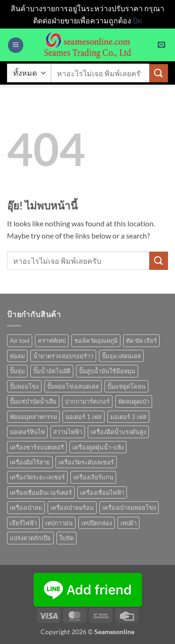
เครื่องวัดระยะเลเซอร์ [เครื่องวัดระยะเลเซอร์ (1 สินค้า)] (37, 477)
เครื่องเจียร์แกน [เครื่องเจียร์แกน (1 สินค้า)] (93, 477)
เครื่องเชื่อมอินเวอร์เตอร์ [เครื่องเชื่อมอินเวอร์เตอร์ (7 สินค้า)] (41, 492)
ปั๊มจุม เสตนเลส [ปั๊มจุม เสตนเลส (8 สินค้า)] (121, 356)
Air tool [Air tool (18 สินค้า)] (20, 340)
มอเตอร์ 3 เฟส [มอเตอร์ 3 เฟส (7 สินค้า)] (128, 417)
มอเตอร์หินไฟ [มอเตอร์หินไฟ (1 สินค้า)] (27, 432)
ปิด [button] (137, 20)
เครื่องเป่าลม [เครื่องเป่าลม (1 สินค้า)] (26, 507)
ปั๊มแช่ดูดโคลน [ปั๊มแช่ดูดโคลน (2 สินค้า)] (126, 386)
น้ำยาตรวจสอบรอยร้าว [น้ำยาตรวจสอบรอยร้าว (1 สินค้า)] (63, 356)
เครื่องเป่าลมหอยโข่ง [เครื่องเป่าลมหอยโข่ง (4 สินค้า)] (129, 507)
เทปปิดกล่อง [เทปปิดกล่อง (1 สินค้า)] (97, 523)
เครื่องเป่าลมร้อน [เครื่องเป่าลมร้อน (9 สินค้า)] (72, 507)
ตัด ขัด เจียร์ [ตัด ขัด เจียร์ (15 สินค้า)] (141, 340)
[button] (16, 45)
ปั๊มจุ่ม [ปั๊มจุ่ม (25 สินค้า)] (17, 371)
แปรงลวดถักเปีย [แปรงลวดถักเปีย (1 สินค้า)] (30, 538)
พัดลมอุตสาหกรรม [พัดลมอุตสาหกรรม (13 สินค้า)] (33, 417)
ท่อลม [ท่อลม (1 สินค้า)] (17, 356)
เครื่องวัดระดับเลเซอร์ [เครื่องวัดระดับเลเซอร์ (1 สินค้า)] (86, 462)
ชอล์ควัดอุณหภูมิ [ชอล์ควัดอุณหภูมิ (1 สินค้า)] (96, 340)
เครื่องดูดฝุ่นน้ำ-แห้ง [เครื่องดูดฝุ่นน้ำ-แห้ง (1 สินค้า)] (98, 447)
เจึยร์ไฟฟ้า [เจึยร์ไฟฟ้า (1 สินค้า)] (23, 523)
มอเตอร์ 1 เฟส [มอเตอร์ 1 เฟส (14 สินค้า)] (84, 417)
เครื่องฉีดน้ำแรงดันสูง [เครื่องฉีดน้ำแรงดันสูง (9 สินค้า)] (118, 432)
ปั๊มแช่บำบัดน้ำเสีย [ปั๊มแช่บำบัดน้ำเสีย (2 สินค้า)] (33, 401)
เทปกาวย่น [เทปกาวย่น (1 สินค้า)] (59, 523)
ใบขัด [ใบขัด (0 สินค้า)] (66, 538)
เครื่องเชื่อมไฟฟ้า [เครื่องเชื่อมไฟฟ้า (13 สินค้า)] (102, 492)
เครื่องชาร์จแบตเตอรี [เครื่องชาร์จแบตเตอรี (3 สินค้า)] (37, 447)
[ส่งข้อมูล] (159, 73)
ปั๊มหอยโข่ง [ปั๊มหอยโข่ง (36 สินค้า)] (24, 386)
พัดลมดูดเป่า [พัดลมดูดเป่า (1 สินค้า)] (134, 401)
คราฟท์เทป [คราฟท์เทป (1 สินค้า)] (52, 340)
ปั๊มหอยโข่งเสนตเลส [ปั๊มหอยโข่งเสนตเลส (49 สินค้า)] (73, 386)
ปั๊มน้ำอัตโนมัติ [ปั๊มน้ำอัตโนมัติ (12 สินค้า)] (52, 371)
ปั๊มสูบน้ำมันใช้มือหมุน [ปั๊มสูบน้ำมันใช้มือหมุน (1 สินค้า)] (107, 371)
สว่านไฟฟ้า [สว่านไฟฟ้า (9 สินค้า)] (68, 432)
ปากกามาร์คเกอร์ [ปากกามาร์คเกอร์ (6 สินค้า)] (87, 401)
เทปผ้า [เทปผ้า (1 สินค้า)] (129, 523)
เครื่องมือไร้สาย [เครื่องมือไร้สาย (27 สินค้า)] (30, 462)
